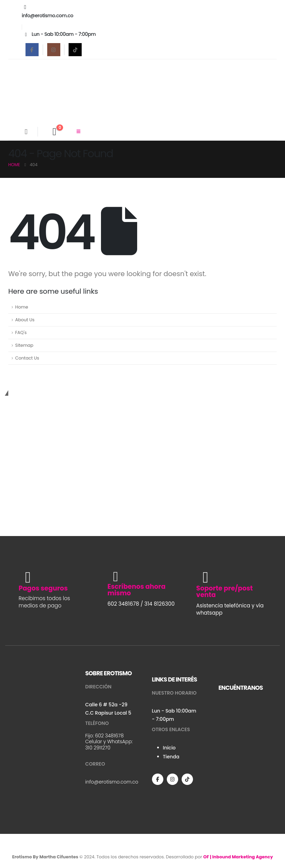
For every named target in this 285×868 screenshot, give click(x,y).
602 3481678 (109, 736)
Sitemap (24, 345)
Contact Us (27, 358)
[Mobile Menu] (78, 132)
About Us (25, 320)
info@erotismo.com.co (112, 782)
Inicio (169, 748)
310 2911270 (98, 748)
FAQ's (21, 332)
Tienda (171, 757)
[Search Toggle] (26, 132)
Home (22, 307)
